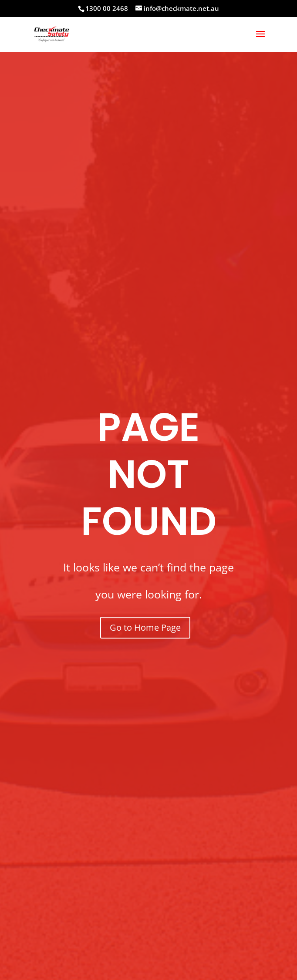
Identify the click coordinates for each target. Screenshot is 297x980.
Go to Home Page (145, 627)
